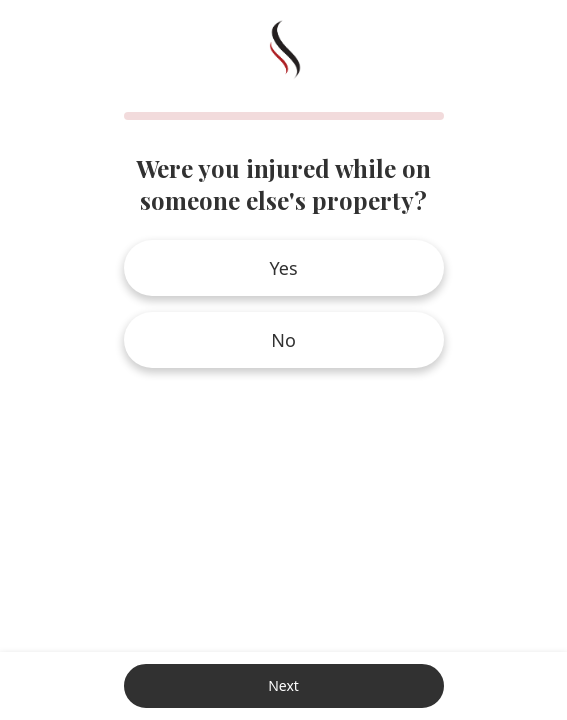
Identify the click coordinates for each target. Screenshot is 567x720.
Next (283, 685)
